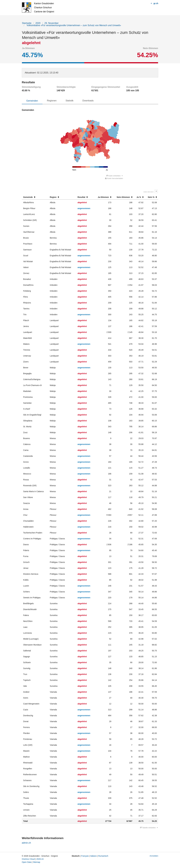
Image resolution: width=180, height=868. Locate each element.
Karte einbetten (114, 176)
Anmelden (154, 856)
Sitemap (36, 862)
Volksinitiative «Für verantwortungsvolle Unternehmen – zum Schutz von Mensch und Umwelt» (73, 25)
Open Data (27, 862)
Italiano (93, 856)
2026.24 (40, 859)
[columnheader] (35, 197)
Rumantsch (103, 856)
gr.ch (156, 3)
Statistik (69, 101)
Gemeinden (32, 101)
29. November (52, 23)
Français (85, 856)
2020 (38, 23)
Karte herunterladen (114, 179)
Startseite (27, 23)
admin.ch (26, 843)
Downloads (88, 101)
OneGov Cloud (28, 859)
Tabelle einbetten (149, 828)
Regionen (52, 101)
